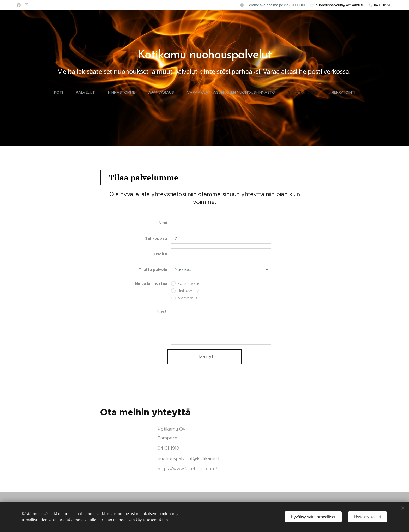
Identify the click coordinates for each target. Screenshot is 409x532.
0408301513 (383, 5)
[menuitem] (62, 92)
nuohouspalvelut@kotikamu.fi (339, 5)
